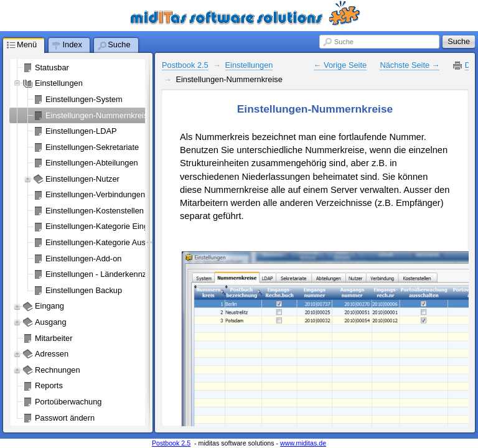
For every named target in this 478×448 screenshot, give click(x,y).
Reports (49, 385)
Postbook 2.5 (185, 65)
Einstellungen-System (84, 99)
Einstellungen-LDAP (81, 131)
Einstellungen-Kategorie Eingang (103, 226)
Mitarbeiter (54, 338)
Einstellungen (59, 83)
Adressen (52, 354)
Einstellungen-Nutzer (82, 179)
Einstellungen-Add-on (83, 259)
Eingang (49, 306)
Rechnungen (58, 370)
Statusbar (52, 68)
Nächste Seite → (410, 65)
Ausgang (51, 322)
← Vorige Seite (340, 65)
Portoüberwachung (68, 402)
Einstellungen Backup (84, 290)
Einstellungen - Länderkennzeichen (108, 274)
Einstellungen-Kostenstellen (95, 211)
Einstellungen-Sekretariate (92, 147)
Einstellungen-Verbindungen (95, 194)
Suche (344, 42)
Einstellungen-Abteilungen (92, 163)
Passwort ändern (65, 418)
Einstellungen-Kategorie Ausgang (104, 242)
